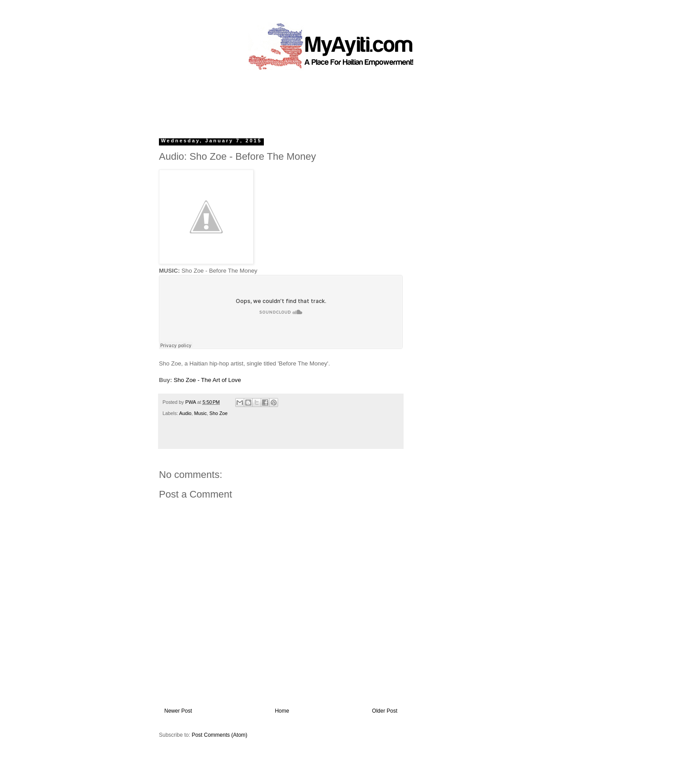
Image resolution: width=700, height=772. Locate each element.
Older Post (385, 711)
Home (282, 711)
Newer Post (178, 711)
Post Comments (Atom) (219, 735)
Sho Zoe (219, 413)
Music (200, 413)
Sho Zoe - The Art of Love (207, 380)
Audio (185, 413)
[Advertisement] (329, 100)
